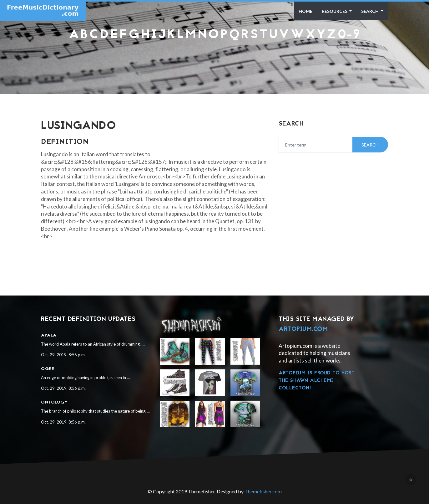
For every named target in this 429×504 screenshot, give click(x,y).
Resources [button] (335, 11)
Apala (49, 335)
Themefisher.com (263, 491)
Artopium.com (303, 329)
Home (305, 11)
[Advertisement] (214, 58)
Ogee (48, 369)
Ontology (54, 402)
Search (370, 11)
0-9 (349, 35)
